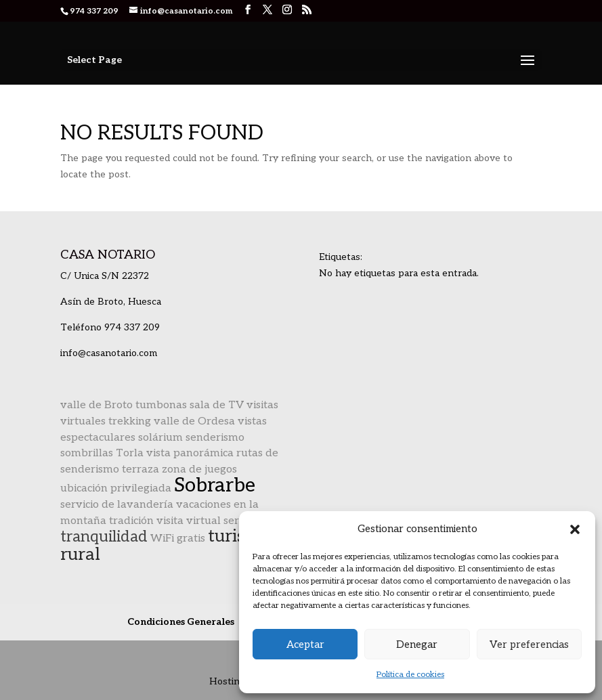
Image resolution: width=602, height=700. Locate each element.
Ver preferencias (529, 644)
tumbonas (161, 405)
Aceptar (305, 644)
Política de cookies (410, 675)
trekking (130, 421)
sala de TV (217, 405)
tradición (131, 521)
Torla (130, 453)
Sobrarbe (215, 485)
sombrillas (87, 453)
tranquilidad (104, 537)
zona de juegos (199, 469)
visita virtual (189, 521)
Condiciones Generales (181, 622)
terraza (141, 469)
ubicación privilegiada (116, 488)
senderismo (215, 438)
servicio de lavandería (117, 505)
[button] (575, 529)
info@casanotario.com (109, 353)
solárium (160, 438)
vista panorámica (190, 453)
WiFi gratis (178, 539)
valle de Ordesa (194, 421)
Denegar (417, 644)
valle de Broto (96, 405)
